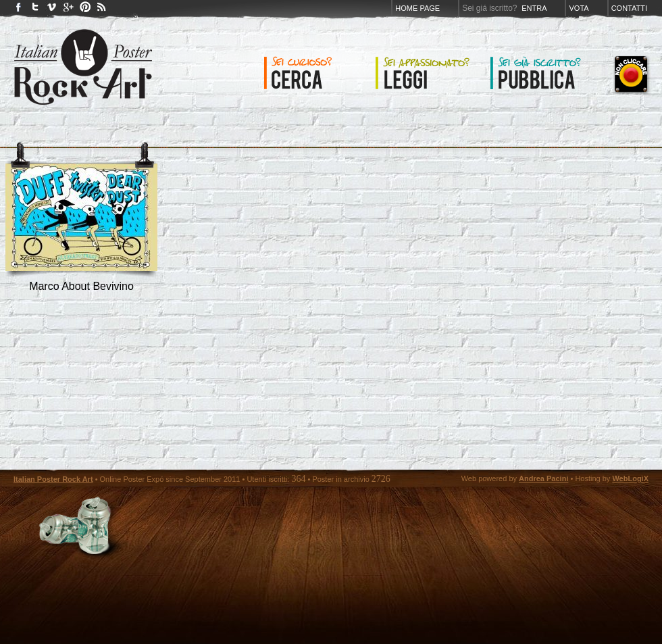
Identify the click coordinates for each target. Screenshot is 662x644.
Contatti (629, 8)
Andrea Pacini (543, 478)
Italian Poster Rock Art (53, 479)
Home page (417, 8)
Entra (534, 8)
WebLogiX (630, 478)
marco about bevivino (81, 286)
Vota (579, 8)
